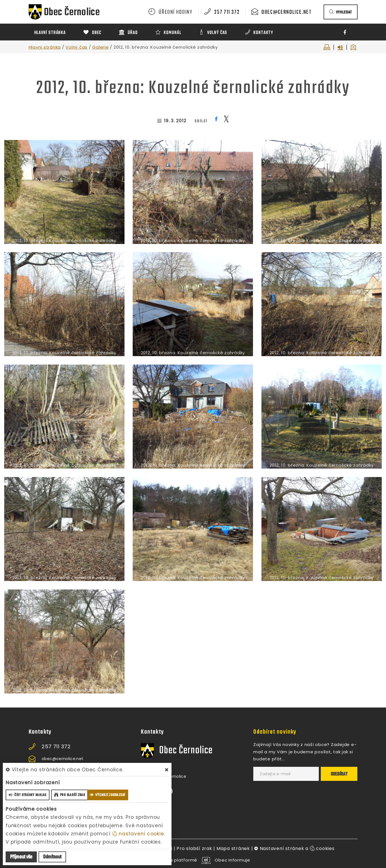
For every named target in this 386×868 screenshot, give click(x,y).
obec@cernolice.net (287, 12)
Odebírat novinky (275, 732)
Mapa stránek (233, 848)
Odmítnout (52, 857)
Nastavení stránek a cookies (294, 848)
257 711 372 (227, 12)
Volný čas (76, 47)
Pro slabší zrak (194, 848)
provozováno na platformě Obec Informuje (193, 860)
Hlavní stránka (45, 47)
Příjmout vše (21, 857)
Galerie (100, 47)
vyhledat (341, 13)
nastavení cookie (138, 834)
